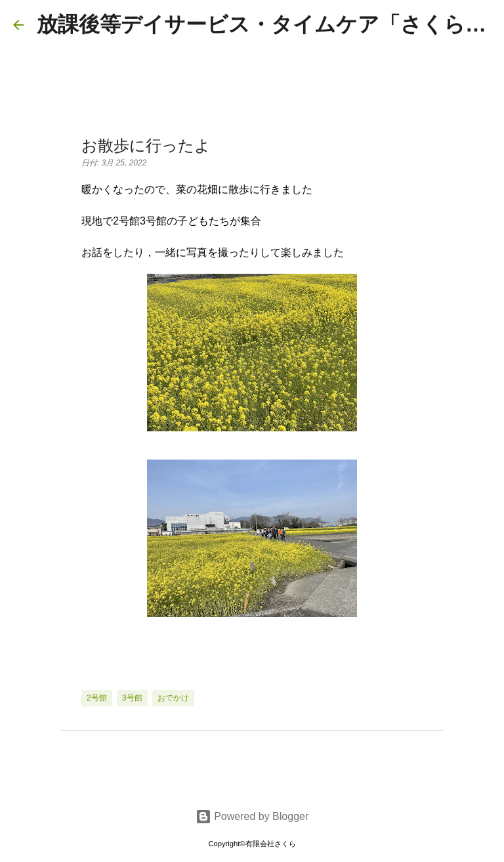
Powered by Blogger (252, 816)
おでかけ (173, 698)
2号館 (97, 698)
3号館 (132, 698)
